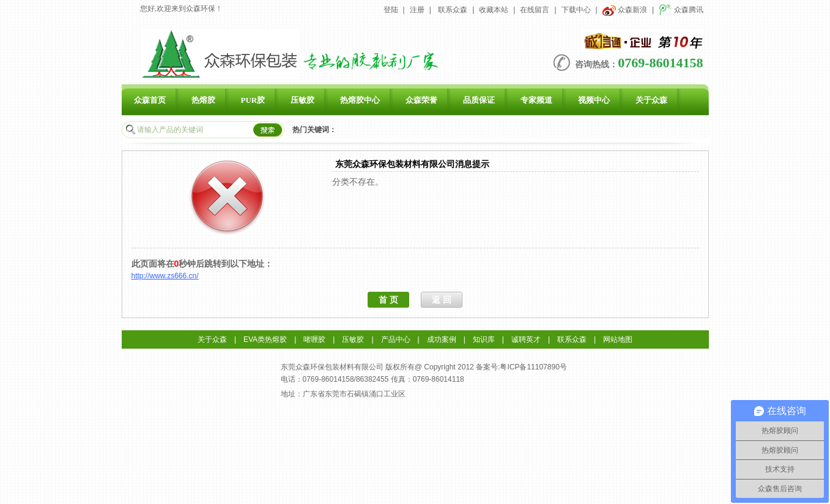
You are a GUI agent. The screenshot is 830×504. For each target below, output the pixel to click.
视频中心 (594, 100)
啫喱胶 (314, 339)
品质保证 (479, 100)
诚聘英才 (526, 339)
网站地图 (618, 339)
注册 (417, 10)
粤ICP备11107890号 (533, 367)
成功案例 (442, 339)
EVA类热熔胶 (265, 339)
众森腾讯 (681, 10)
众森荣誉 (421, 100)
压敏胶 (302, 100)
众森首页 (150, 100)
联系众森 (453, 10)
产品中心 (396, 339)
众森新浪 (625, 10)
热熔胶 (203, 100)
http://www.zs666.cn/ (165, 276)
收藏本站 (494, 10)
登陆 (391, 10)
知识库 (484, 339)
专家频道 (536, 100)
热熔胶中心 (360, 100)
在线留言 (535, 10)
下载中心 (576, 10)
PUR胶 (253, 100)
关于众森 (651, 100)
